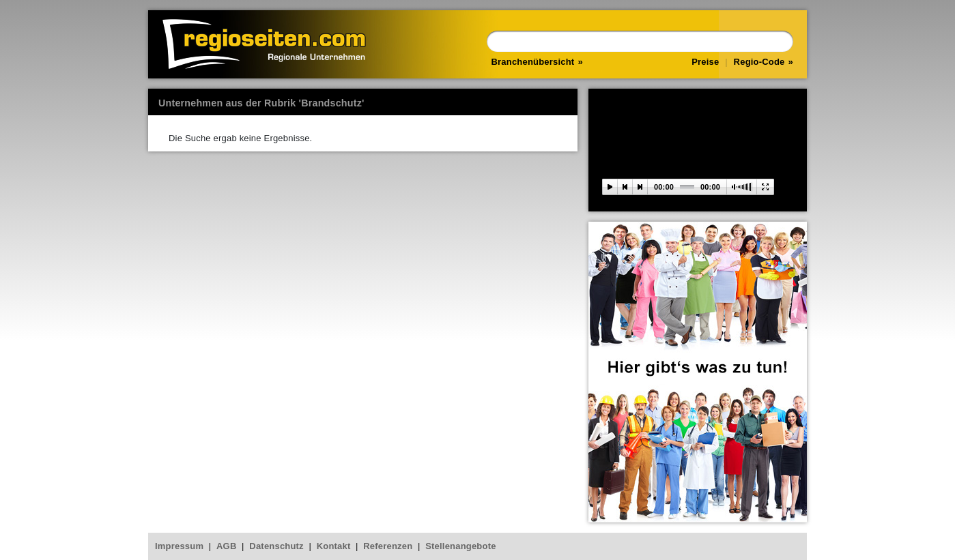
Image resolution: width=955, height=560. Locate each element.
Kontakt (334, 546)
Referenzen (388, 546)
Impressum (179, 546)
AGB (227, 546)
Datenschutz (276, 546)
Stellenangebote (460, 546)
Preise (705, 62)
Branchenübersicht (533, 62)
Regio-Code (759, 62)
